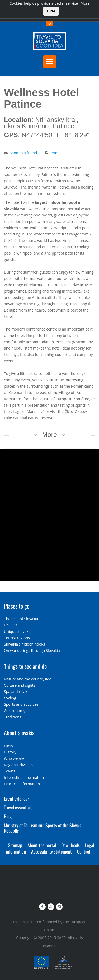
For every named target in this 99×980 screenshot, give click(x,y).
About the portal (42, 845)
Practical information (22, 784)
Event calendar (16, 799)
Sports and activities (21, 704)
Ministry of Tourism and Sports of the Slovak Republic (42, 828)
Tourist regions (17, 638)
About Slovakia (19, 733)
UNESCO (11, 625)
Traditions (13, 717)
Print (55, 153)
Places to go (17, 606)
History (10, 752)
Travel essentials (18, 807)
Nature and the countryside (28, 679)
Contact (84, 851)
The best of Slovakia (21, 619)
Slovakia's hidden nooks (24, 644)
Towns (10, 771)
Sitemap (15, 845)
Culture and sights (20, 685)
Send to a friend (23, 153)
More (85, 3)
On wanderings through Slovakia (32, 650)
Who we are (14, 758)
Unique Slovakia (18, 631)
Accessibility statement (51, 851)
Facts (8, 746)
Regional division (18, 765)
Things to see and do (25, 666)
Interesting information (24, 777)
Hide (51, 11)
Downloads (70, 845)
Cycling (10, 698)
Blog (8, 816)
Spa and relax (16, 692)
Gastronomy (15, 711)
